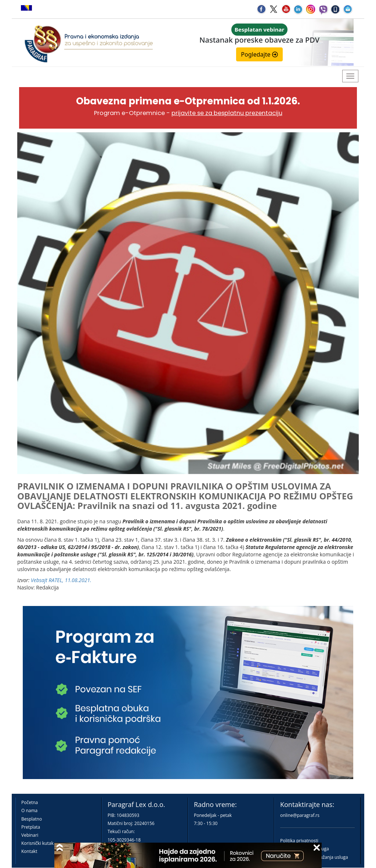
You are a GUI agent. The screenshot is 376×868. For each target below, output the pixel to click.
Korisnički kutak (37, 843)
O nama (29, 810)
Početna (30, 802)
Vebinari (30, 835)
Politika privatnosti (299, 841)
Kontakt (29, 851)
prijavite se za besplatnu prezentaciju (227, 113)
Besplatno (32, 819)
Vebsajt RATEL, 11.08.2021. (61, 580)
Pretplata (31, 827)
